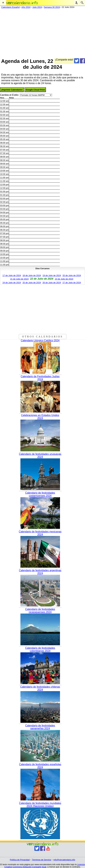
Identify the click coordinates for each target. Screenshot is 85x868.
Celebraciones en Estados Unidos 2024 (40, 417)
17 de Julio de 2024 (12, 275)
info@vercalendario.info (64, 860)
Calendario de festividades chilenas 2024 (40, 688)
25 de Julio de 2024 (32, 283)
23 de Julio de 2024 (64, 279)
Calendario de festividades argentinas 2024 (40, 572)
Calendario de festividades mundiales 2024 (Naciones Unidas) (40, 805)
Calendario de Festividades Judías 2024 (40, 378)
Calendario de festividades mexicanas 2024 (40, 533)
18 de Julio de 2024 (32, 275)
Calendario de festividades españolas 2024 (40, 766)
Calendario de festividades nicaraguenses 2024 (40, 611)
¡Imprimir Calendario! (12, 90)
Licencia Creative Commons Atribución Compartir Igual (45, 866)
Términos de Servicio (41, 860)
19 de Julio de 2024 (52, 275)
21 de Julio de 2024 (19, 279)
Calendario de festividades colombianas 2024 (40, 649)
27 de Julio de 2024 (72, 283)
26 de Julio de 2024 (52, 283)
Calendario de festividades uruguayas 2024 (40, 455)
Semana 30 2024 (52, 7)
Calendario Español (10, 7)
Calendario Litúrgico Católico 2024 (40, 341)
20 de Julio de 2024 (72, 275)
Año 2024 (26, 7)
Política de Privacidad (20, 860)
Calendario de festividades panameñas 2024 (40, 727)
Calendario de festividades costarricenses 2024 (40, 494)
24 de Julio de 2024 (12, 283)
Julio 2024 (37, 7)
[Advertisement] (41, 33)
